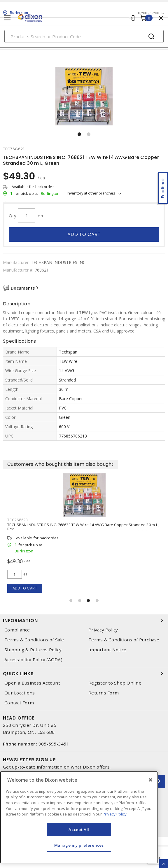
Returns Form (104, 693)
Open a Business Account (32, 683)
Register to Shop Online (115, 683)
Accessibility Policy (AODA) (33, 660)
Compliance (17, 630)
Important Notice (107, 650)
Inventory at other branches (91, 193)
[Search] (84, 36)
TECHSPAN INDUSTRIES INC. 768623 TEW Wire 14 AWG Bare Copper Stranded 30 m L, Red (83, 527)
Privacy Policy (103, 630)
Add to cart (84, 234)
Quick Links (84, 673)
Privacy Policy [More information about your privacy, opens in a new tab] (115, 814)
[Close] (150, 780)
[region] (79, 817)
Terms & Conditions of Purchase (124, 640)
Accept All (79, 829)
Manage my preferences (79, 845)
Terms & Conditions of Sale (34, 640)
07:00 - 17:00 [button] (148, 13)
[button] (79, 134)
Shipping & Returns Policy (33, 650)
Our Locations (20, 693)
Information (84, 620)
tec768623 (18, 520)
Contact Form (19, 703)
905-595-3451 (54, 744)
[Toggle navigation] (7, 18)
